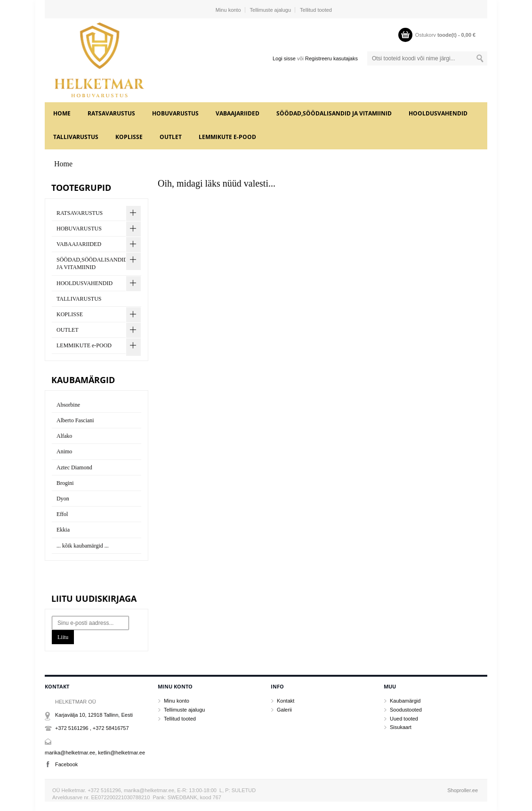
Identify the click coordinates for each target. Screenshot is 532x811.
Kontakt (286, 701)
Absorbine (68, 405)
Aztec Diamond (74, 467)
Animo (64, 451)
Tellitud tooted (316, 10)
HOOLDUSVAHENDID (438, 113)
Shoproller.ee (463, 790)
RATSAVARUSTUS (111, 113)
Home (62, 113)
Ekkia (63, 530)
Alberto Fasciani (75, 420)
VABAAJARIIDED (238, 113)
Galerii (284, 710)
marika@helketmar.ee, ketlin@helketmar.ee (95, 753)
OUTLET (171, 137)
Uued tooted (404, 719)
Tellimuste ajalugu (270, 10)
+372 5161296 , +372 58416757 (92, 728)
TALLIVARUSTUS (76, 137)
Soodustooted (406, 710)
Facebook (66, 764)
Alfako (64, 436)
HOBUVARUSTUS (175, 113)
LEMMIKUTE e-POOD (227, 137)
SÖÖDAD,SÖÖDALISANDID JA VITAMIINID (334, 113)
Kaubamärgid (405, 701)
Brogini (65, 483)
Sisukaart (401, 727)
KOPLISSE (129, 137)
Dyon (63, 499)
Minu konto (228, 10)
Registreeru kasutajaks (331, 58)
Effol (62, 514)
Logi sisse (284, 58)
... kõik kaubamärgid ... (83, 546)
